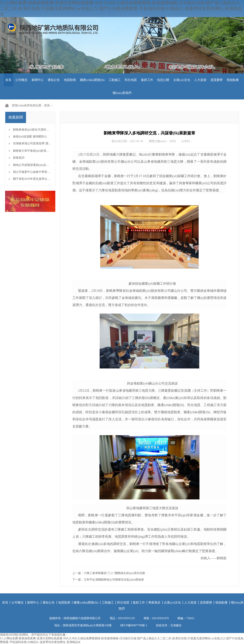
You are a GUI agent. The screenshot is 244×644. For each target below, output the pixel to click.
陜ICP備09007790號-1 (134, 625)
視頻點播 (233, 80)
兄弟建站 (176, 625)
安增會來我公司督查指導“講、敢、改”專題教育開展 (46, 143)
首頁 (8, 80)
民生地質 (131, 80)
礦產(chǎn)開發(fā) (92, 80)
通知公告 (54, 80)
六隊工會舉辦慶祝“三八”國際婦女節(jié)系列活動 (114, 573)
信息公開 (163, 80)
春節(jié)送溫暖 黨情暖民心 (30, 137)
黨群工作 (147, 80)
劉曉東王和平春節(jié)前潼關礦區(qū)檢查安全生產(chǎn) (49, 151)
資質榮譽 (217, 80)
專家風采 (154, 603)
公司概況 (21, 80)
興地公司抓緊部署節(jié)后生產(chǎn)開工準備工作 (45, 165)
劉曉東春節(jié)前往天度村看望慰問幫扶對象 (41, 130)
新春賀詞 (19, 158)
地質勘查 (70, 80)
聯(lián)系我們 (122, 93)
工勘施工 (115, 80)
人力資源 (200, 80)
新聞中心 (38, 80)
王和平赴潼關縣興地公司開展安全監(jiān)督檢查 (114, 580)
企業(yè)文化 (182, 80)
